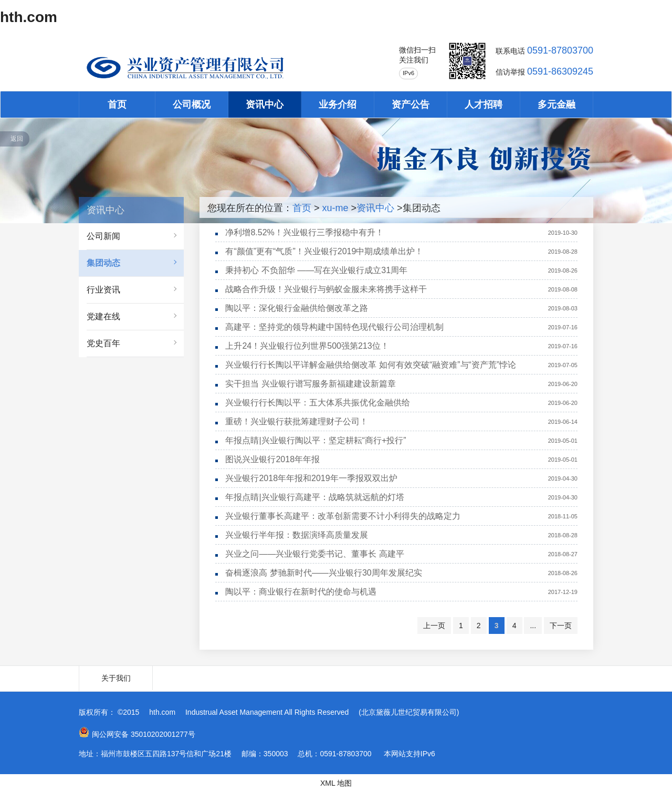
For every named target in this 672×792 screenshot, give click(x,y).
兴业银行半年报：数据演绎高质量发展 (297, 535)
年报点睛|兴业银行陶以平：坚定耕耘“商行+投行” (316, 440)
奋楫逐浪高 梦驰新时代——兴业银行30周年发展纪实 (323, 573)
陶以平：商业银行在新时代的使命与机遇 (301, 592)
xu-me (335, 208)
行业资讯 (103, 290)
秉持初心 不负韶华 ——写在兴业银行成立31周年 (316, 270)
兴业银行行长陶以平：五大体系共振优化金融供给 (318, 403)
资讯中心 (265, 105)
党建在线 (103, 316)
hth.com (29, 17)
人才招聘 (484, 105)
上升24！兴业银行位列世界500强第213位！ (307, 346)
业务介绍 (338, 105)
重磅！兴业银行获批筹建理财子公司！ (297, 421)
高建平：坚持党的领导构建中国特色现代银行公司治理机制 (334, 327)
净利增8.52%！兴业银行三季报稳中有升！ (304, 232)
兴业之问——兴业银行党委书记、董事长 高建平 (314, 554)
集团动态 (103, 263)
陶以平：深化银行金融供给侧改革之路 (297, 308)
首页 (117, 105)
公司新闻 (103, 236)
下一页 (561, 626)
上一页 (434, 626)
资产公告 (411, 105)
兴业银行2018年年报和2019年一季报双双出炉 (311, 478)
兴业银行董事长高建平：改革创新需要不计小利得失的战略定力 (343, 516)
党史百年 (103, 343)
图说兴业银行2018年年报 (272, 459)
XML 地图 (336, 783)
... (533, 626)
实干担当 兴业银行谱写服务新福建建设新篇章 (310, 384)
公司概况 (192, 105)
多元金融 (556, 105)
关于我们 (116, 678)
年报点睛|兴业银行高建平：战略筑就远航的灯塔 (314, 497)
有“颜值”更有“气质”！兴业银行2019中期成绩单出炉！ (324, 251)
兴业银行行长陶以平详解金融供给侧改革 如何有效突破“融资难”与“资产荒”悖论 (371, 365)
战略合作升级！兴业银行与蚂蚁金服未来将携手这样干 (326, 289)
